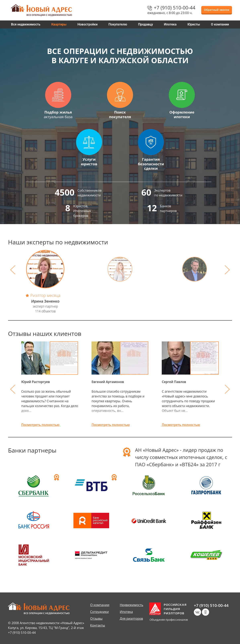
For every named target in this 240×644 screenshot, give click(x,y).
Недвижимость (132, 605)
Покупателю (118, 24)
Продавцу (145, 24)
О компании (220, 24)
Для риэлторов (131, 619)
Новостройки (87, 24)
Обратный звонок (217, 10)
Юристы (194, 24)
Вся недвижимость (26, 24)
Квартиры (59, 24)
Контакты (98, 625)
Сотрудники (99, 612)
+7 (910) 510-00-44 (174, 8)
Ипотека (170, 24)
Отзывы (96, 619)
